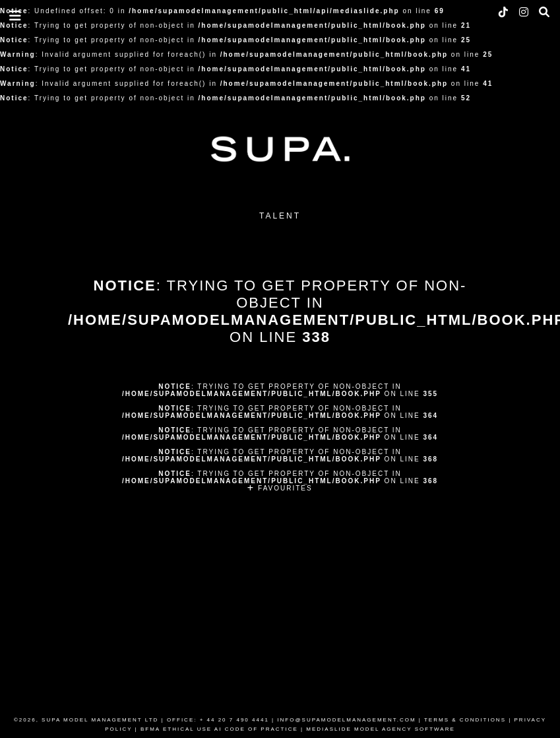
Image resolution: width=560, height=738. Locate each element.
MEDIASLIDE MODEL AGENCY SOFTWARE (381, 729)
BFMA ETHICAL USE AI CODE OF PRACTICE (219, 729)
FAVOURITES (280, 488)
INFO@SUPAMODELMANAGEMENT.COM (346, 720)
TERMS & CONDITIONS (465, 720)
